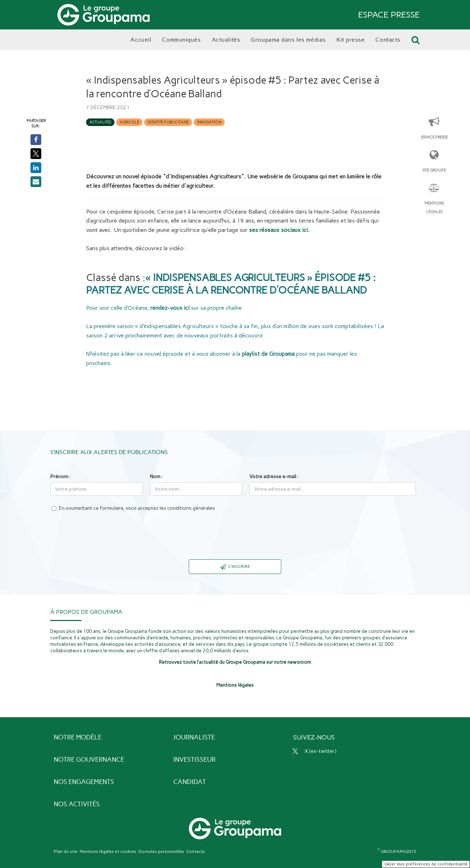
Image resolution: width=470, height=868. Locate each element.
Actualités (100, 122)
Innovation (209, 122)
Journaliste (194, 737)
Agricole (129, 122)
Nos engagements (84, 782)
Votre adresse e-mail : (274, 477)
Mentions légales (434, 208)
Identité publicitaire (168, 122)
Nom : (156, 477)
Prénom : (60, 477)
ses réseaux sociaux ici (278, 230)
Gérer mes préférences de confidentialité (426, 864)
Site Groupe (434, 170)
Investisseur (194, 760)
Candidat (190, 782)
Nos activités (77, 804)
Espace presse (434, 137)
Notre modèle (78, 737)
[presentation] (235, 540)
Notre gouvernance (89, 760)
